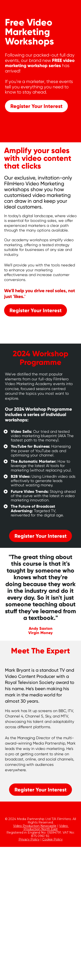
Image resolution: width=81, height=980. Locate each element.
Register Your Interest (36, 106)
